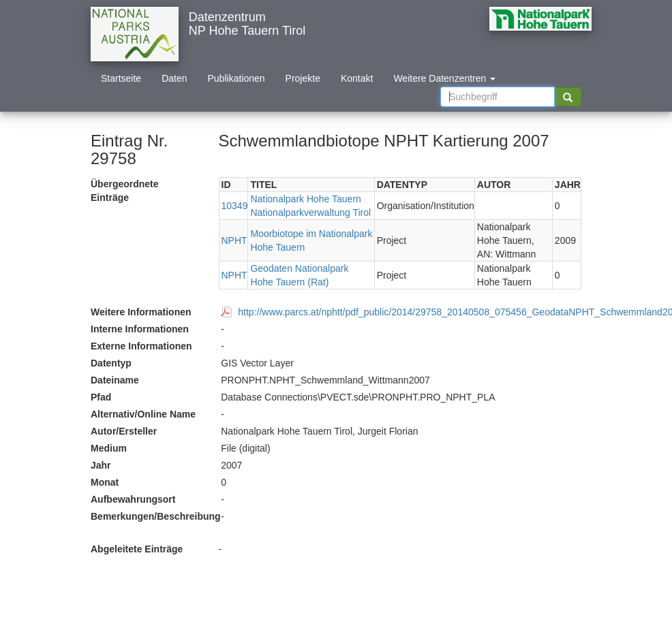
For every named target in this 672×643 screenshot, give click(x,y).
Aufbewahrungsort (133, 499)
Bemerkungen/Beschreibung (151, 516)
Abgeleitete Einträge (137, 549)
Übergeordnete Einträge (125, 191)
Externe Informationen (141, 346)
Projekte (303, 78)
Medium (109, 448)
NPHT (234, 240)
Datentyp (111, 363)
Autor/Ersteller (124, 431)
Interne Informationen (140, 329)
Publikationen (236, 78)
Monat (105, 482)
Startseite (121, 78)
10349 (235, 206)
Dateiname (115, 380)
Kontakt (357, 78)
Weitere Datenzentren (444, 78)
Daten (174, 78)
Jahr (101, 465)
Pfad (101, 397)
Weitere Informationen (141, 312)
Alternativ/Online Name (143, 414)
